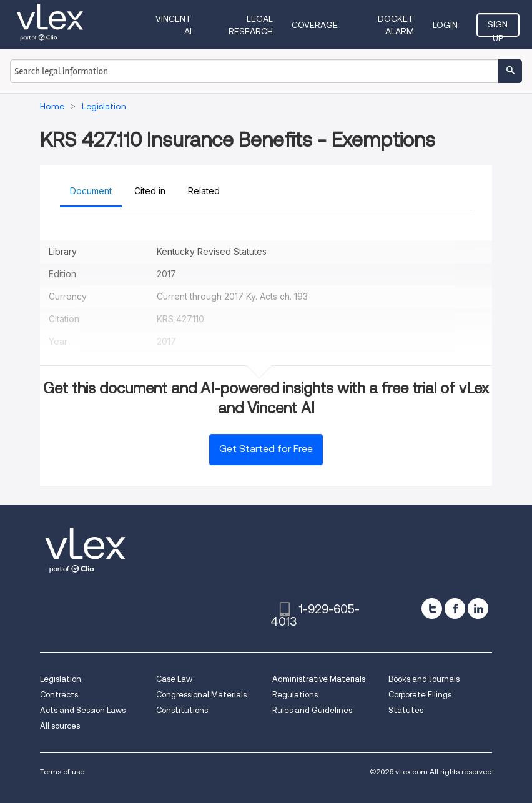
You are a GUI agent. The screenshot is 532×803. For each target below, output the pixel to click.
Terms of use (62, 771)
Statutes (406, 710)
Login (445, 25)
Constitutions (182, 710)
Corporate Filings (420, 695)
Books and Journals (424, 679)
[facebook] (455, 608)
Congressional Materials (201, 695)
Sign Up (498, 28)
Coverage (315, 25)
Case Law (174, 679)
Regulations (295, 695)
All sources (60, 726)
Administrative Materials (319, 679)
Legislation (61, 679)
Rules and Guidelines (312, 710)
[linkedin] (478, 608)
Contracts (59, 695)
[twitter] (432, 608)
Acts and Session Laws (83, 710)
